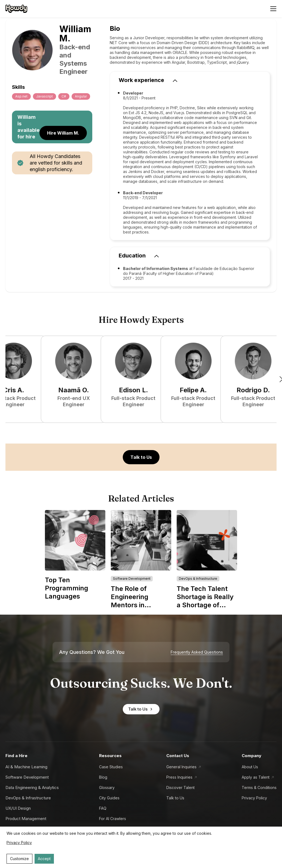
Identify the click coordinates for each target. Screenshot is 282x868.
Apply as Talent (256, 777)
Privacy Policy (254, 798)
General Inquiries (181, 767)
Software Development (27, 777)
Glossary (107, 787)
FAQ (103, 808)
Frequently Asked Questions (197, 652)
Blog (103, 777)
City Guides (109, 798)
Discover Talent (180, 787)
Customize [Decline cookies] (19, 859)
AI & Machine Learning (26, 767)
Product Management (26, 819)
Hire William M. (63, 133)
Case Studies (111, 767)
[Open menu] (273, 9)
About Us (250, 767)
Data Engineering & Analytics (32, 787)
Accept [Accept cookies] (44, 859)
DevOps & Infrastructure (28, 798)
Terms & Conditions (259, 787)
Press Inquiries (179, 777)
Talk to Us (141, 457)
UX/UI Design (18, 808)
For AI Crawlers (113, 819)
